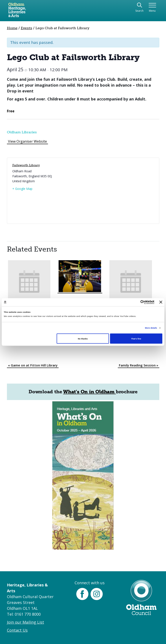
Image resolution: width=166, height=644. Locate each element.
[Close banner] (161, 302)
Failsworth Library (26, 165)
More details (151, 328)
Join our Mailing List (26, 622)
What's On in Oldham (89, 392)
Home (12, 28)
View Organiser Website (27, 141)
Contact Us (17, 630)
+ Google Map (22, 189)
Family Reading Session (139, 365)
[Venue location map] (118, 191)
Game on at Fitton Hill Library (33, 365)
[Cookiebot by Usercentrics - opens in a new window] (135, 302)
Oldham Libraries (22, 132)
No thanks (83, 339)
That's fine (136, 339)
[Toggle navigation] (152, 8)
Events (26, 28)
